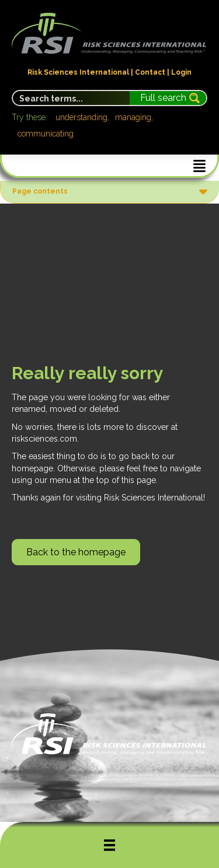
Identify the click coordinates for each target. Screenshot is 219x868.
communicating (46, 134)
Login (181, 72)
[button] (76, 552)
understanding (81, 117)
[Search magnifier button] (168, 98)
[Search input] (72, 98)
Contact (150, 72)
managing (133, 117)
